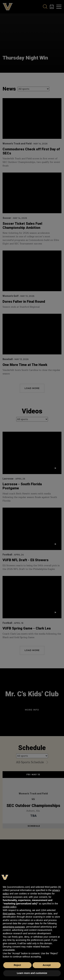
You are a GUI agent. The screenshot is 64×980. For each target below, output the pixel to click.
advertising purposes (14, 927)
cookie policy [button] (9, 907)
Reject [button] (17, 965)
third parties (9, 914)
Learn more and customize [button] (32, 973)
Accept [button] (47, 965)
